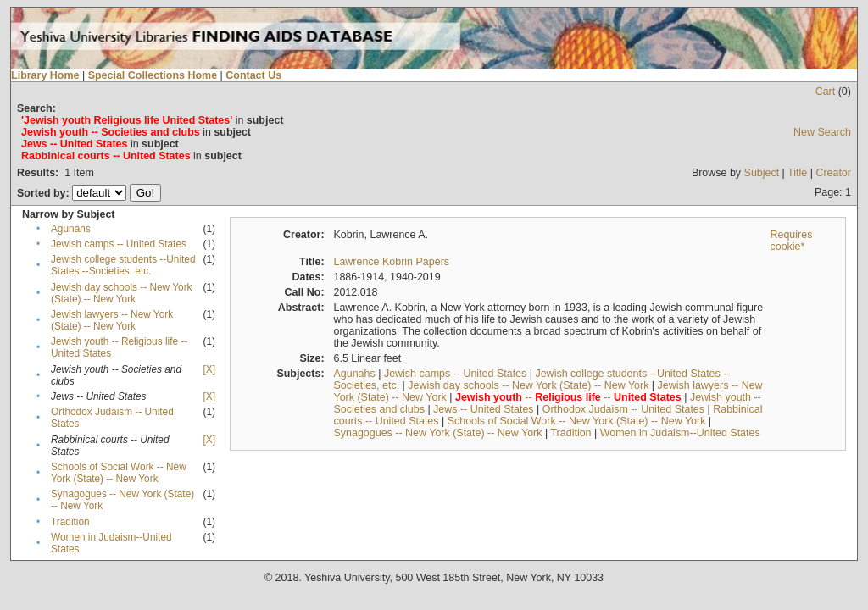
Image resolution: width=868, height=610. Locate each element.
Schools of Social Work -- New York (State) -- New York (119, 473)
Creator (833, 173)
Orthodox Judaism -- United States (623, 409)
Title (797, 173)
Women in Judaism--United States (680, 433)
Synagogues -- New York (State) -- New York (437, 433)
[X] (209, 369)
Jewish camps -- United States (119, 244)
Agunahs (71, 229)
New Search (822, 132)
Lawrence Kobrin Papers (391, 262)
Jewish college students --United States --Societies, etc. (123, 265)
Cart (826, 91)
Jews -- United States (484, 409)
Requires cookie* (791, 241)
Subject (762, 173)
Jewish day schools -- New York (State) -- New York (122, 293)
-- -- (568, 397)
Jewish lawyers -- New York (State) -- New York (112, 320)
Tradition (70, 522)
